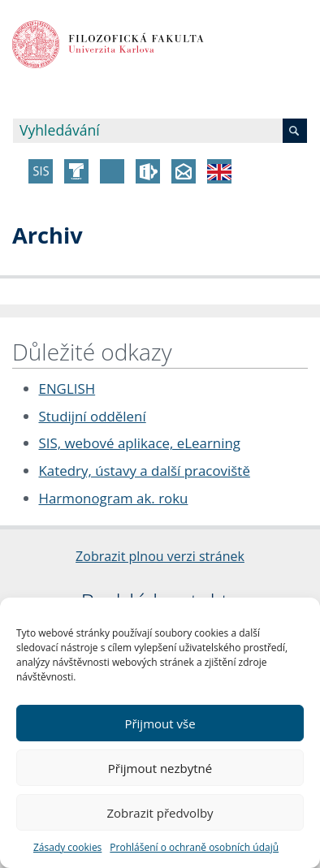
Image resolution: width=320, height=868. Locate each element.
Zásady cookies (67, 847)
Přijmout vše (160, 723)
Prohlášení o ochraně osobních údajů (194, 847)
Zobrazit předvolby (160, 813)
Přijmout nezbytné (160, 768)
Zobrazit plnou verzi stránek (160, 556)
